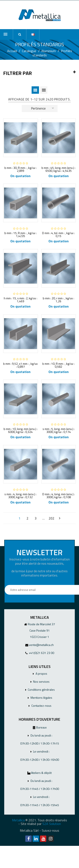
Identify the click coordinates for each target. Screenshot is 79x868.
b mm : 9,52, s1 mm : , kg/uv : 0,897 (20, 365)
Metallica (18, 820)
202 (52, 518)
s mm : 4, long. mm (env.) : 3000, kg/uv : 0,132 (20, 496)
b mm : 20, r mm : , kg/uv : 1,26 (58, 300)
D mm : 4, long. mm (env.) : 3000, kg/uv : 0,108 (59, 496)
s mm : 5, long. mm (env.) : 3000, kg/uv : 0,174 (59, 430)
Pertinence (43, 108)
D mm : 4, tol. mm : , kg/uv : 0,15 (58, 234)
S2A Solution (52, 824)
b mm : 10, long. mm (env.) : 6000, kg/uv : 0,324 (21, 430)
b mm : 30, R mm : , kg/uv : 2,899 (21, 169)
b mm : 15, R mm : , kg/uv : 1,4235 (21, 234)
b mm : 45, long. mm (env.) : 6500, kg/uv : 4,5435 (58, 169)
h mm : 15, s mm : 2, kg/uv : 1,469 (21, 300)
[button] (19, 34)
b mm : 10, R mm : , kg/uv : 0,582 (58, 365)
